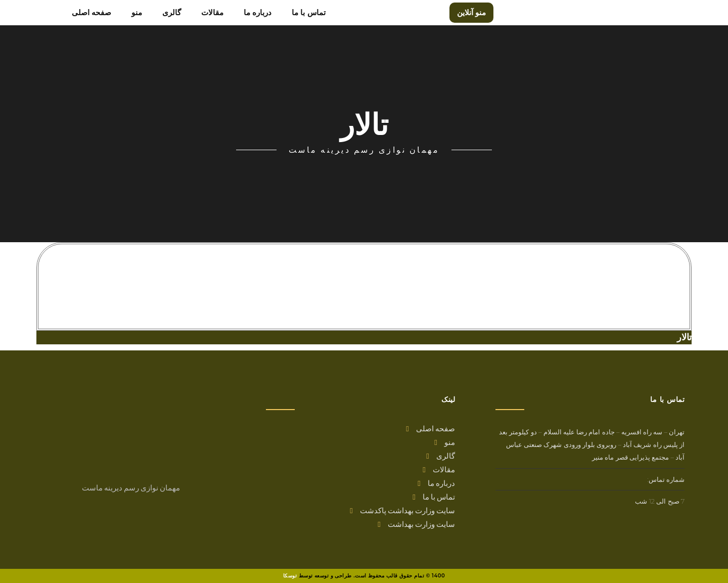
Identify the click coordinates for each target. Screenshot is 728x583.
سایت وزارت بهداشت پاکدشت (402, 510)
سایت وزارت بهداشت (416, 524)
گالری (441, 456)
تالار (684, 337)
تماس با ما (434, 497)
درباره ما (436, 483)
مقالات (439, 469)
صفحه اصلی (430, 428)
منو (445, 442)
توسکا (290, 576)
